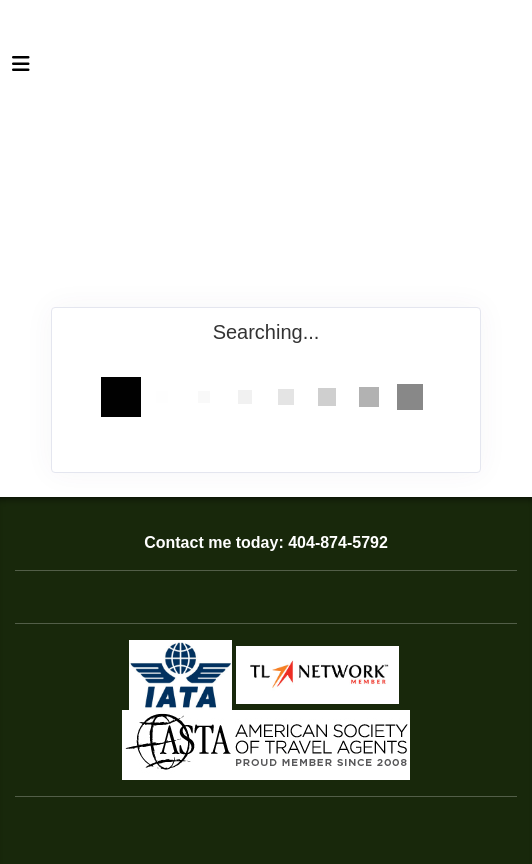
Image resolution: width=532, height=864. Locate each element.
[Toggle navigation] (21, 69)
